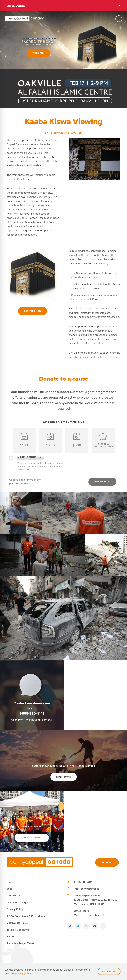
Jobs (10, 889)
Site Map (12, 936)
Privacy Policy (15, 909)
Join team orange (32, 838)
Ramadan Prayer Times (21, 943)
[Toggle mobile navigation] (119, 19)
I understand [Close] (109, 971)
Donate (107, 862)
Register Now (33, 311)
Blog (9, 882)
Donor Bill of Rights (18, 902)
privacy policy (23, 973)
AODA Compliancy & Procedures (26, 916)
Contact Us (13, 896)
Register (38, 53)
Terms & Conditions (18, 930)
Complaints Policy (17, 923)
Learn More (64, 777)
